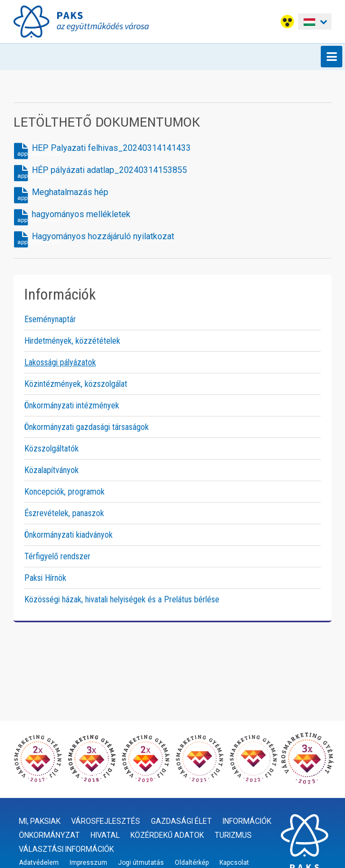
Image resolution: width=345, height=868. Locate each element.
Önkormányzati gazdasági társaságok (87, 427)
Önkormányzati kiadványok (68, 535)
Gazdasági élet (181, 821)
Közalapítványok (51, 470)
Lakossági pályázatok (60, 362)
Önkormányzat (49, 835)
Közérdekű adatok (167, 835)
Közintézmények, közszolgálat (76, 384)
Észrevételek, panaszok (64, 513)
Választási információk (66, 849)
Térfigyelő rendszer (57, 556)
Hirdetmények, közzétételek (72, 341)
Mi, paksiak (40, 821)
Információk (247, 821)
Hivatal (105, 835)
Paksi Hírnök (45, 578)
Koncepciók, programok (64, 492)
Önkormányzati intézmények (72, 405)
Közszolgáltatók (51, 449)
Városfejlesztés (106, 821)
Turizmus (233, 835)
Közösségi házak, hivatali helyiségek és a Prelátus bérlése (122, 599)
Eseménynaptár (50, 319)
